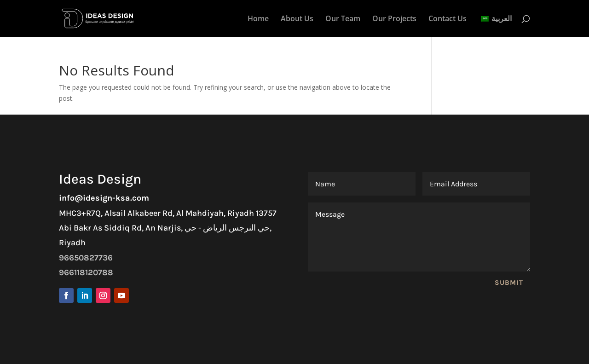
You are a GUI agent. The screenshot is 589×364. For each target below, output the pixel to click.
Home (258, 19)
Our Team (343, 19)
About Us (297, 19)
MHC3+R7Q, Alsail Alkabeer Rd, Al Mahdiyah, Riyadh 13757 (168, 213)
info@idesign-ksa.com (104, 198)
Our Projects (394, 19)
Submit (509, 283)
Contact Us (448, 19)
